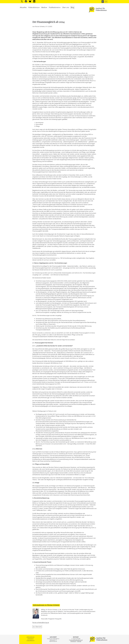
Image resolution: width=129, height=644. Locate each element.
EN (106, 2)
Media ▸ (44, 7)
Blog (72, 7)
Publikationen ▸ (55, 7)
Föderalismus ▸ (34, 7)
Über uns (66, 7)
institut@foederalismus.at (76, 640)
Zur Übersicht (37, 627)
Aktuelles (23, 7)
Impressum (73, 641)
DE (103, 2)
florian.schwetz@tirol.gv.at (41, 622)
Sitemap (79, 641)
